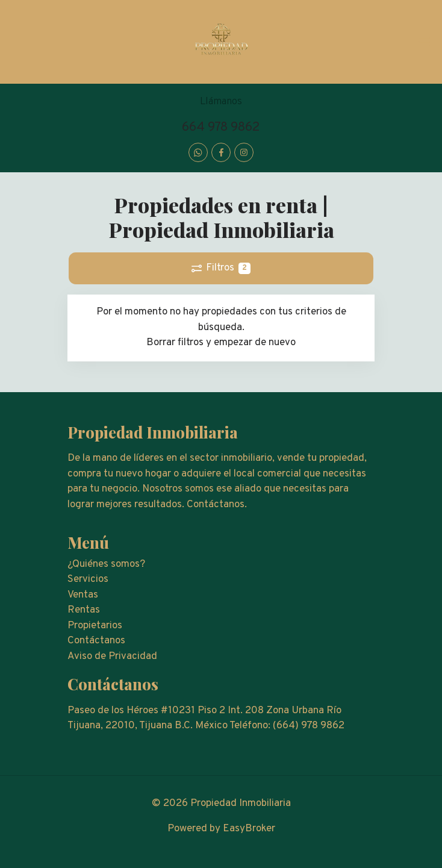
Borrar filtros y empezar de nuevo (221, 343)
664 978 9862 (221, 127)
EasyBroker (249, 829)
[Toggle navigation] (424, 42)
